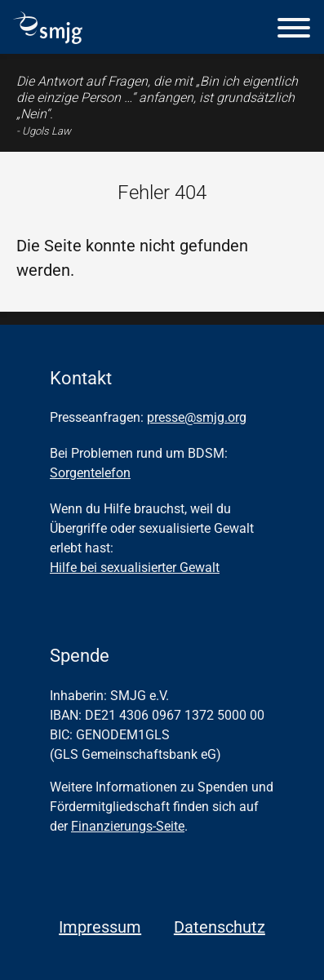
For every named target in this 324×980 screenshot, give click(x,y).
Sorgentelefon (90, 473)
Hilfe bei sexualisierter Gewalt (135, 568)
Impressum (100, 927)
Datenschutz (220, 927)
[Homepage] (48, 38)
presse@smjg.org (197, 417)
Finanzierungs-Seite (128, 826)
